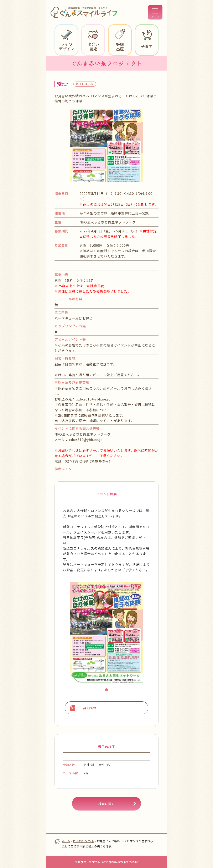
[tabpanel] (106, 633)
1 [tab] (107, 690)
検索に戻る (106, 805)
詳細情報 (89, 708)
